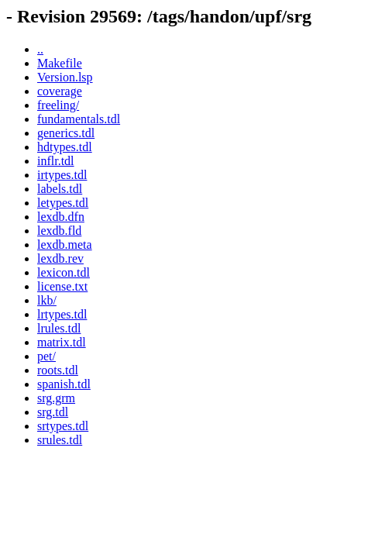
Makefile (60, 63)
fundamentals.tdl (79, 119)
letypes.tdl (63, 203)
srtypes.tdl (63, 426)
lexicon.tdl (64, 272)
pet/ (46, 356)
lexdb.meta (65, 245)
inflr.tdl (56, 161)
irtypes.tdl (62, 175)
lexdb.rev (60, 258)
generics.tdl (66, 133)
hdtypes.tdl (65, 147)
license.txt (62, 286)
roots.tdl (58, 370)
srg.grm (56, 398)
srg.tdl (53, 412)
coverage (60, 91)
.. (40, 49)
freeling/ (58, 105)
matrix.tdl (62, 342)
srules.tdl (60, 440)
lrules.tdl (59, 328)
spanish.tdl (64, 384)
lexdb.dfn (61, 217)
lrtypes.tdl (62, 314)
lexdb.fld (59, 231)
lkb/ (47, 300)
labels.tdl (60, 189)
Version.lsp (65, 77)
